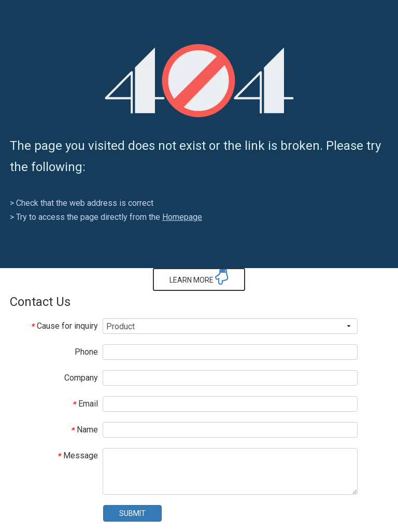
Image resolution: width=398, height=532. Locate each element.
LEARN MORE (199, 277)
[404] (199, 81)
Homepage (182, 217)
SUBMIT (132, 513)
